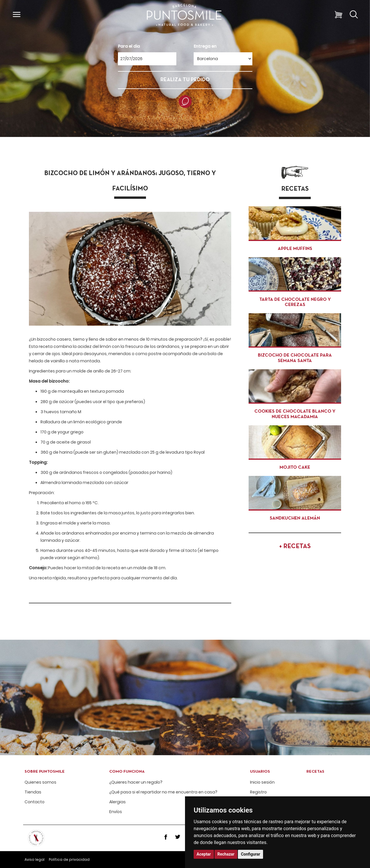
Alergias (118, 802)
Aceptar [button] (204, 854)
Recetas (315, 772)
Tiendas (33, 792)
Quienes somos (40, 782)
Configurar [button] (250, 854)
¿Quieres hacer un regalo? (136, 782)
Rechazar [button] (226, 854)
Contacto (35, 802)
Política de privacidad (69, 859)
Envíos (116, 812)
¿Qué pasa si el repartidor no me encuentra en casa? (163, 792)
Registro (258, 792)
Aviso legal (35, 859)
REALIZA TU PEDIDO (185, 80)
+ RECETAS (295, 547)
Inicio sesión (262, 782)
